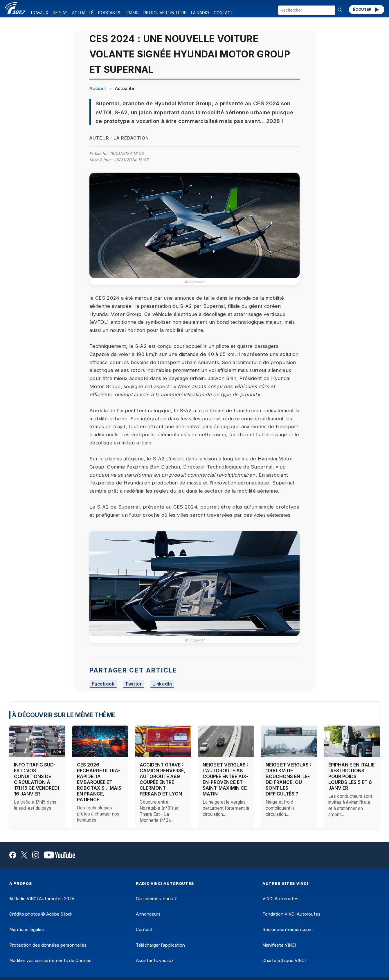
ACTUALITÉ (83, 13)
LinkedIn (162, 684)
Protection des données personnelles (48, 945)
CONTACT (223, 13)
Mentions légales (27, 930)
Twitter (133, 684)
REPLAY (60, 13)
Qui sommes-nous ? (156, 899)
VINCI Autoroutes (280, 899)
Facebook (103, 684)
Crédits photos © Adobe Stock (41, 914)
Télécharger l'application (160, 945)
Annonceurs (148, 914)
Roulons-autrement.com (288, 930)
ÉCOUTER (367, 10)
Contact (144, 930)
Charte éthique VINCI (284, 961)
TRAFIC (132, 13)
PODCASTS (109, 13)
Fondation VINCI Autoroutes (291, 914)
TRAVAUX (39, 13)
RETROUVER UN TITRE (165, 13)
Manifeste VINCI (279, 945)
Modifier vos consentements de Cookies (50, 961)
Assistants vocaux (155, 961)
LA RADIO (200, 13)
